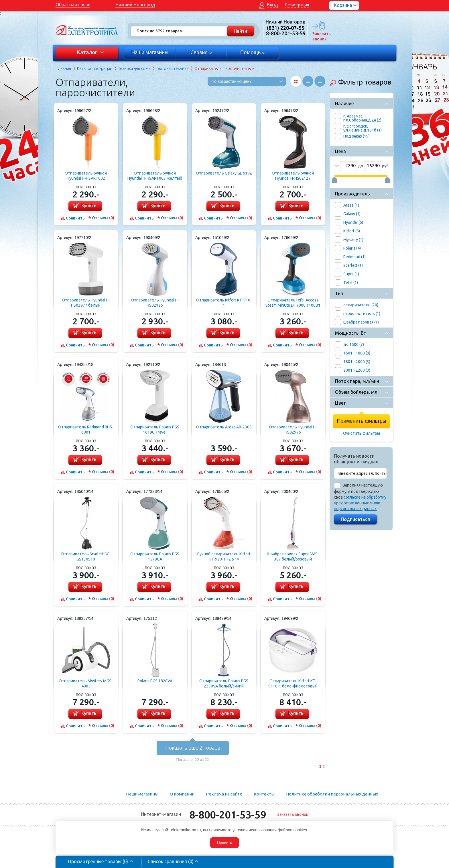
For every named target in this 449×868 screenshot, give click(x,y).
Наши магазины (150, 52)
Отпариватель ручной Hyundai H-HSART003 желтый (155, 176)
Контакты (264, 794)
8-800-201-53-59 (228, 815)
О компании (182, 794)
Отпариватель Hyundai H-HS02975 (293, 430)
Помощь (253, 52)
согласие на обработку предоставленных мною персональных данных (360, 503)
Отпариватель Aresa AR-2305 (224, 427)
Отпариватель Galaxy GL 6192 (224, 173)
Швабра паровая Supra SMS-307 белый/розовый (293, 557)
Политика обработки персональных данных (332, 794)
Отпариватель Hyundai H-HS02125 (155, 303)
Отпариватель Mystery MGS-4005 (86, 683)
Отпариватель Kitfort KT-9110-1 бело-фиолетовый (293, 683)
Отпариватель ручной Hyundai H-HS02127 (293, 176)
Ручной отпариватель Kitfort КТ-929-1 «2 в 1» (224, 557)
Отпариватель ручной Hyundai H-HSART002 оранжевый (86, 176)
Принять (224, 842)
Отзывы (103, 218)
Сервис (201, 52)
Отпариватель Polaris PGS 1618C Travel (155, 430)
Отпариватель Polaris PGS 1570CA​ (155, 557)
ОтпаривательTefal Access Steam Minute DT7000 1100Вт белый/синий (293, 303)
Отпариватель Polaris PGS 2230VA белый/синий (224, 683)
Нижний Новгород (135, 5)
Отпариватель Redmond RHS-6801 (86, 430)
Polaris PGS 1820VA (155, 681)
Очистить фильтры (362, 433)
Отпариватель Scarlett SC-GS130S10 (86, 557)
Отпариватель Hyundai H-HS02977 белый (86, 303)
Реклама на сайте (224, 794)
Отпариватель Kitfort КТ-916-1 (224, 303)
